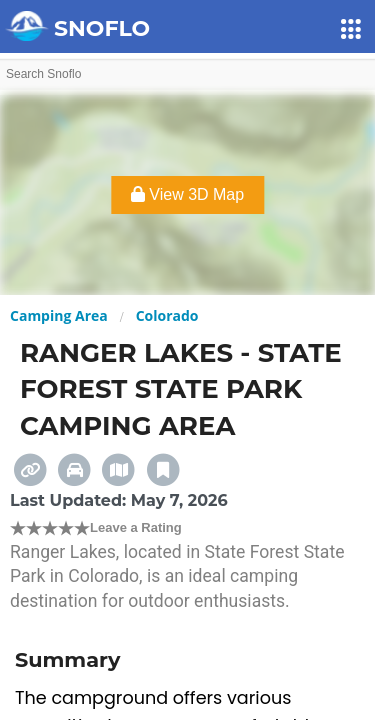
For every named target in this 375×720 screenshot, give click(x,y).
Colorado (167, 315)
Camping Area (59, 315)
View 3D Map (187, 194)
